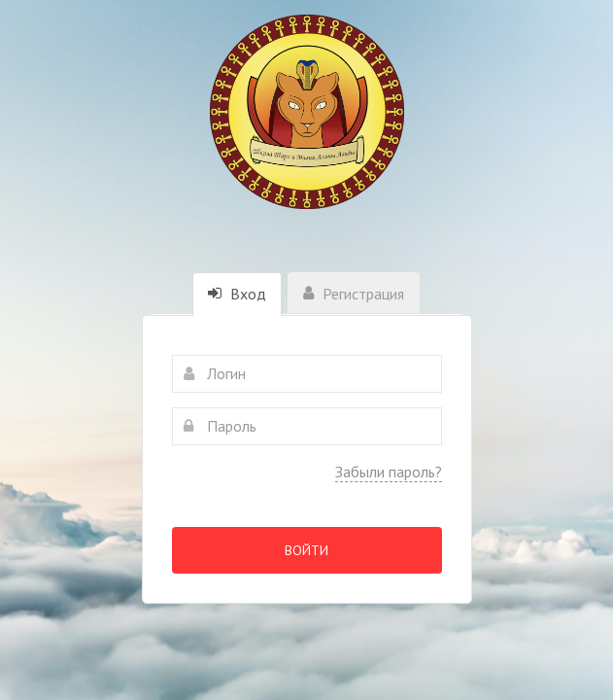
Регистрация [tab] (354, 294)
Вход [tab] (237, 294)
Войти (306, 550)
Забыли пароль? (389, 472)
